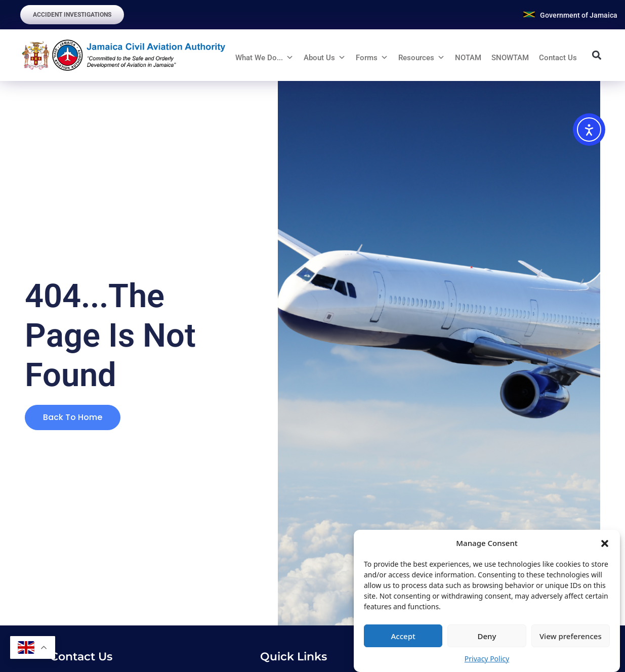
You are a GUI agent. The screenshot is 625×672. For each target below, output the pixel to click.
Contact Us (558, 58)
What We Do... (259, 58)
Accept (403, 636)
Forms (367, 58)
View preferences (571, 636)
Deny (487, 636)
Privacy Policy (487, 659)
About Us (319, 58)
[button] (605, 543)
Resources (416, 58)
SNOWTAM (510, 58)
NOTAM (468, 58)
